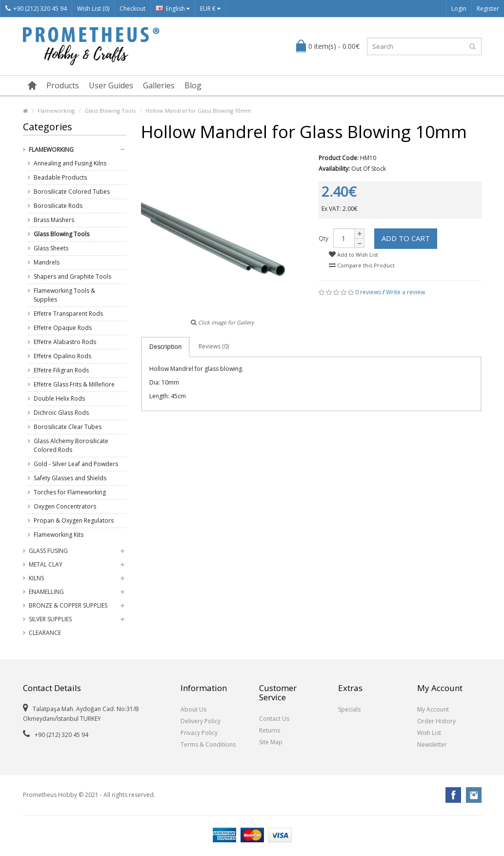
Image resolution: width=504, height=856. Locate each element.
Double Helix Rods (59, 398)
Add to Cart (406, 238)
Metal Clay (46, 564)
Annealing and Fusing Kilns (70, 163)
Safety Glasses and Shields (70, 478)
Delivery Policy (201, 721)
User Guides (111, 85)
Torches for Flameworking (70, 492)
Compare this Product (362, 265)
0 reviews (368, 292)
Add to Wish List (353, 255)
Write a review (405, 292)
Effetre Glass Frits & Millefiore (74, 384)
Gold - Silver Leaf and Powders (76, 464)
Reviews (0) (214, 346)
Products (63, 85)
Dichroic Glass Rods (61, 413)
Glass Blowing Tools (110, 111)
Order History (436, 721)
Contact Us (274, 719)
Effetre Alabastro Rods (65, 342)
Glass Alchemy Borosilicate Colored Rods (71, 445)
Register (488, 9)
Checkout (132, 9)
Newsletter (432, 744)
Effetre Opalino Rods (62, 356)
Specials (349, 709)
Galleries (159, 85)
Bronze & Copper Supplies (68, 605)
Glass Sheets (51, 248)
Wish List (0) (93, 9)
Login (459, 9)
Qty (323, 238)
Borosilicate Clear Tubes (68, 427)
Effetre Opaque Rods (63, 328)
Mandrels (47, 262)
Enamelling (46, 592)
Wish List (429, 733)
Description (165, 347)
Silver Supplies (50, 619)
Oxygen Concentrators (65, 506)
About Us (193, 709)
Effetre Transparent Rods (68, 314)
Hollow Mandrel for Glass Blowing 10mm (198, 111)
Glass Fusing (48, 551)
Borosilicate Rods (58, 206)
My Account (433, 709)
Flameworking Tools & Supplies (64, 295)
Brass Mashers (54, 220)
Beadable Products (60, 177)
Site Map (271, 742)
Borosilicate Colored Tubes (72, 192)
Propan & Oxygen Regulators (74, 520)
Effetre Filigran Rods (61, 370)
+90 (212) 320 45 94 (36, 9)
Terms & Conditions (208, 744)
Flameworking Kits (59, 535)
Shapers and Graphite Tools (72, 276)
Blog (193, 85)
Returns (270, 730)
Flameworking (56, 111)
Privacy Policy (199, 733)
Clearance (45, 633)
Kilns (36, 578)
